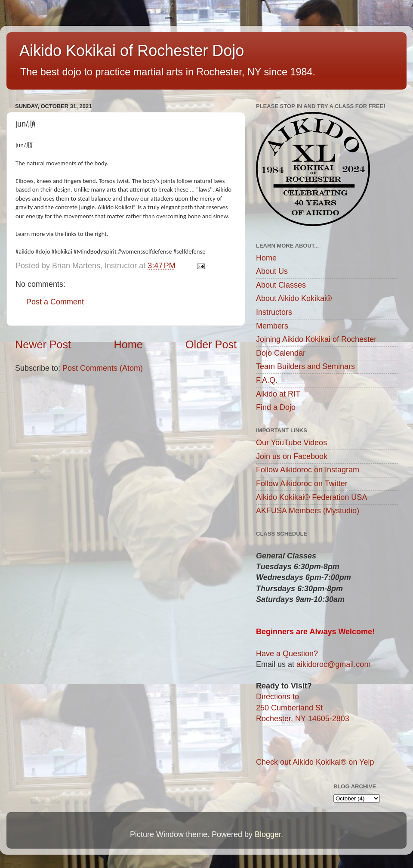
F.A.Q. (267, 380)
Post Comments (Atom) (103, 368)
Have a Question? (287, 654)
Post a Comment (55, 302)
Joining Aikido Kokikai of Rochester (316, 339)
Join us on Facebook (292, 456)
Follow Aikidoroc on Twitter (302, 484)
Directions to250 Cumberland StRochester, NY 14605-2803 (303, 707)
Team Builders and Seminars (305, 366)
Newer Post (43, 344)
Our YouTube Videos (291, 443)
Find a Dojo (276, 407)
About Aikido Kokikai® (294, 298)
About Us (272, 271)
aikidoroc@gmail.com (333, 664)
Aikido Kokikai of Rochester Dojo (132, 51)
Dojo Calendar (281, 353)
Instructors (274, 312)
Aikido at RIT (278, 394)
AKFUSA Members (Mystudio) (308, 511)
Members (272, 326)
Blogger (268, 834)
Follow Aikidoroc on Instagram (308, 470)
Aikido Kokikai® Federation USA (311, 497)
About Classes (281, 285)
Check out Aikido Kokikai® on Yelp (315, 762)
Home (128, 344)
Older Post (211, 344)
